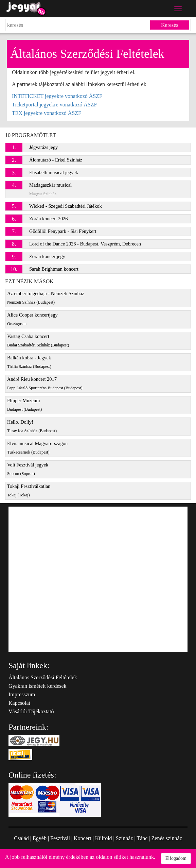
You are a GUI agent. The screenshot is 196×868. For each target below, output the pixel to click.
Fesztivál (60, 838)
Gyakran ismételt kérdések (38, 686)
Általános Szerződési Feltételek (43, 677)
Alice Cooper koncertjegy (32, 319)
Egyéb (40, 838)
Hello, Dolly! (32, 426)
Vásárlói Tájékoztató (31, 711)
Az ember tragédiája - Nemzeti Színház (46, 298)
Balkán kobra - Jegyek (29, 362)
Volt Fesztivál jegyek (28, 469)
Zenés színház (167, 838)
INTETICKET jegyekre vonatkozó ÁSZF (57, 96)
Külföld (104, 838)
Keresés (170, 25)
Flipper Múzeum (24, 405)
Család (21, 838)
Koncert (83, 838)
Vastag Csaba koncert (38, 341)
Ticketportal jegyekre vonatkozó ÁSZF (54, 105)
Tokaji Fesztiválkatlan (29, 490)
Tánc (142, 838)
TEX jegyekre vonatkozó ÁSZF (47, 113)
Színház (124, 838)
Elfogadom (176, 858)
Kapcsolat (19, 703)
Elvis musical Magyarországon (37, 448)
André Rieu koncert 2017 (45, 383)
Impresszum (22, 694)
